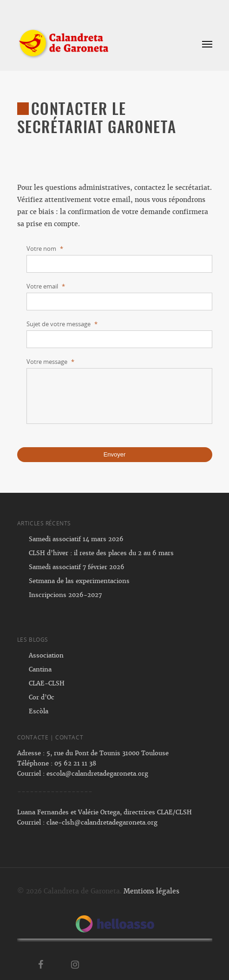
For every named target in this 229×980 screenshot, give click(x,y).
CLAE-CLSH (47, 683)
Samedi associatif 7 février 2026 (77, 567)
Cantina (40, 669)
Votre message (50, 362)
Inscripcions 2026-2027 (65, 595)
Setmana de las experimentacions (79, 581)
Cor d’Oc (42, 697)
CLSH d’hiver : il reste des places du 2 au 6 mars (101, 553)
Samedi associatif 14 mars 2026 (76, 539)
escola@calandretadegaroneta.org (97, 774)
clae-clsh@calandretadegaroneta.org (102, 822)
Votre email (46, 286)
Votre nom (45, 249)
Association (46, 655)
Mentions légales (151, 891)
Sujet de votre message (62, 324)
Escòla (39, 711)
